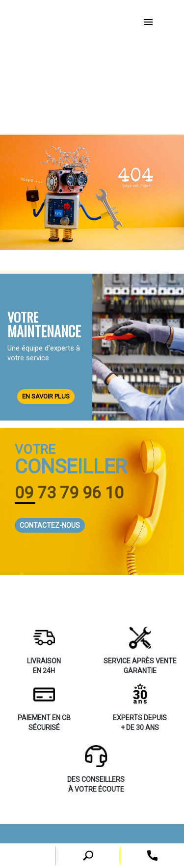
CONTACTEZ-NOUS (50, 525)
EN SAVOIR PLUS (46, 396)
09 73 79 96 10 (69, 493)
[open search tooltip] (152, 855)
